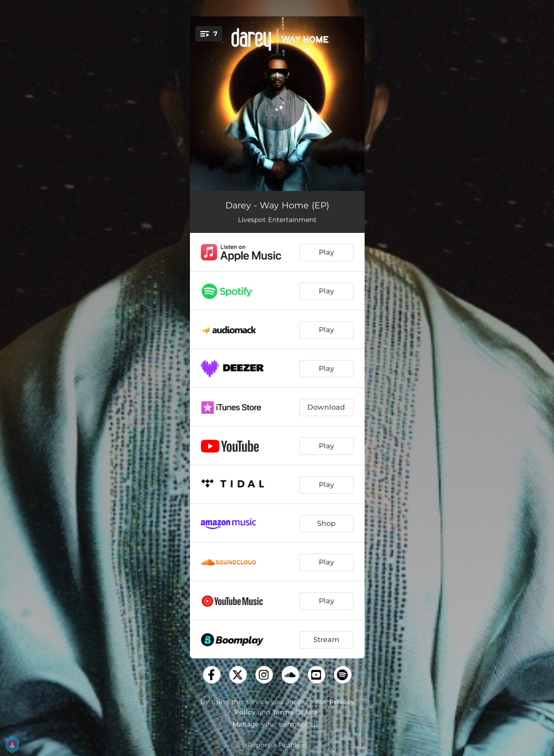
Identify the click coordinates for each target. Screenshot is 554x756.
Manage (246, 724)
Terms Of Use (295, 712)
